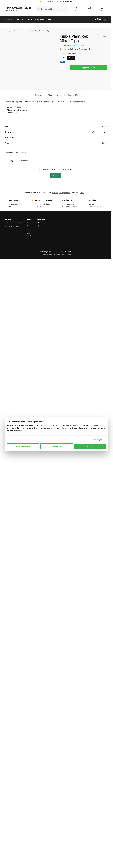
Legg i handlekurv (88, 67)
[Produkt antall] (63, 67)
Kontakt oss (77, 9)
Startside (8, 31)
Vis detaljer (97, 439)
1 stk (63, 57)
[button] (101, 19)
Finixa (82, 192)
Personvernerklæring (13, 223)
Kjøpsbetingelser (12, 226)
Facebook (43, 223)
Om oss (30, 229)
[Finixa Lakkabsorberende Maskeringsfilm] (103, 36)
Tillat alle (90, 446)
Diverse (24, 31)
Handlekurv (102, 9)
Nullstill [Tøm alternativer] (62, 61)
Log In (56, 175)
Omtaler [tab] (73, 95)
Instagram (43, 226)
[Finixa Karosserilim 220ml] (105, 36)
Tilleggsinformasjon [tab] (56, 95)
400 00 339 (46, 254)
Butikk (16, 31)
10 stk (71, 57)
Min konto (89, 9)
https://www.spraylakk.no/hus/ (56, 25)
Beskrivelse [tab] (40, 95)
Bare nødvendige (23, 446)
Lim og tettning (64, 192)
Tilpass (57, 446)
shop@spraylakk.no (62, 254)
